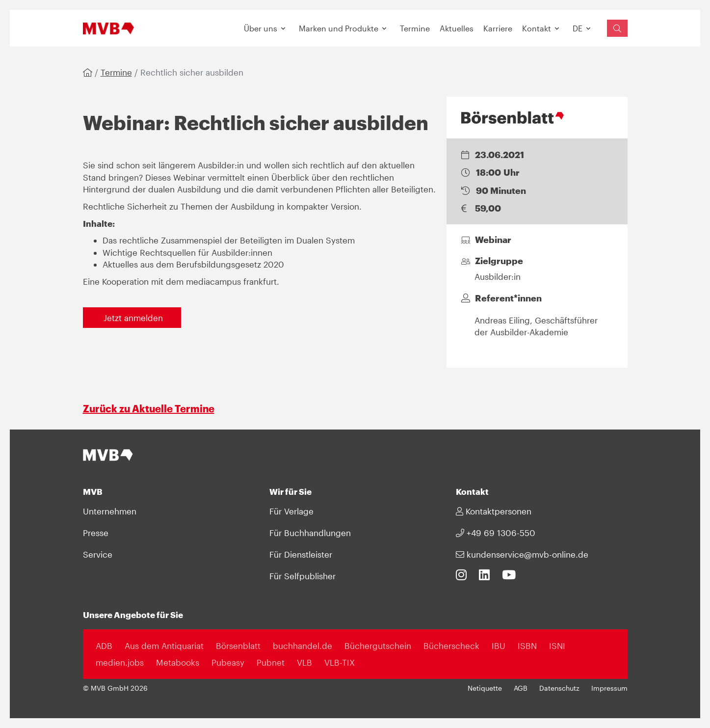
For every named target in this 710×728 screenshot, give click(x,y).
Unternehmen (110, 511)
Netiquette (485, 688)
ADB (104, 646)
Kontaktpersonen (494, 511)
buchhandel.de (302, 646)
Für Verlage (291, 511)
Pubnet (271, 662)
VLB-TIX (340, 662)
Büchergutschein (378, 646)
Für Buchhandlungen (310, 533)
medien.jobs (120, 662)
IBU (499, 646)
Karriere (498, 28)
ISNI (557, 646)
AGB (521, 688)
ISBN (527, 646)
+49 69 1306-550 (496, 533)
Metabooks (178, 662)
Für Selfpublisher (302, 576)
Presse (96, 533)
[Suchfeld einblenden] (617, 28)
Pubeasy (228, 662)
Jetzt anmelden (132, 318)
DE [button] (578, 28)
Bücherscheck (451, 646)
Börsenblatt (238, 646)
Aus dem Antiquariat (164, 646)
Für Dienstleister (301, 554)
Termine (415, 28)
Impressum (609, 688)
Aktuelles (457, 28)
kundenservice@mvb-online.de (522, 554)
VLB (304, 662)
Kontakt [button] (537, 28)
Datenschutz (559, 688)
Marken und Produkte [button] (339, 28)
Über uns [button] (261, 28)
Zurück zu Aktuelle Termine (149, 408)
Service (98, 554)
